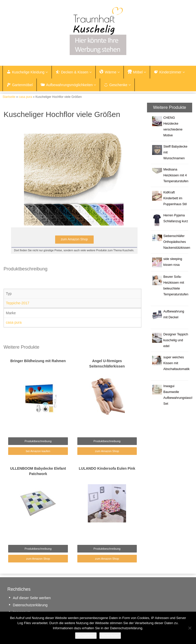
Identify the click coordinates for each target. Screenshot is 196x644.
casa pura (25, 97)
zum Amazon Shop (107, 451)
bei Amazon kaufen (38, 451)
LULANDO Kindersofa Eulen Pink (107, 468)
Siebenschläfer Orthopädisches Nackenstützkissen (177, 242)
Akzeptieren (86, 635)
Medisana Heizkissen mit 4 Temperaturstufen (176, 175)
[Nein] (190, 628)
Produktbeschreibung (38, 441)
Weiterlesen (110, 635)
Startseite (9, 97)
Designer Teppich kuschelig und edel (176, 340)
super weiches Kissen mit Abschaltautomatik (176, 363)
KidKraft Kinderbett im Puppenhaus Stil (175, 198)
